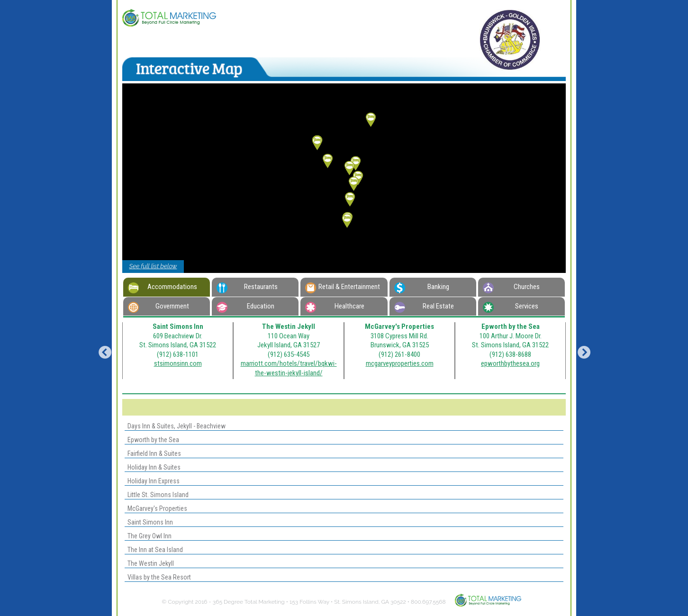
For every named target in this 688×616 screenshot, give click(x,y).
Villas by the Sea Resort (158, 577)
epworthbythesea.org (510, 363)
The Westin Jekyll (149, 563)
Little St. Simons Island (157, 495)
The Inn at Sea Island (154, 550)
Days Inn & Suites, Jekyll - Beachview (175, 426)
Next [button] (581, 351)
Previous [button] (102, 351)
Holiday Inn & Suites (153, 467)
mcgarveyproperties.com (400, 363)
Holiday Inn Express (152, 481)
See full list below (153, 266)
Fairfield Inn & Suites (153, 453)
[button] (347, 221)
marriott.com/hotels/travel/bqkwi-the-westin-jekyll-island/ (289, 368)
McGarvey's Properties (156, 508)
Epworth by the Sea (152, 440)
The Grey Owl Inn (148, 536)
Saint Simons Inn (149, 522)
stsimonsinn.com (178, 363)
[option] (178, 351)
